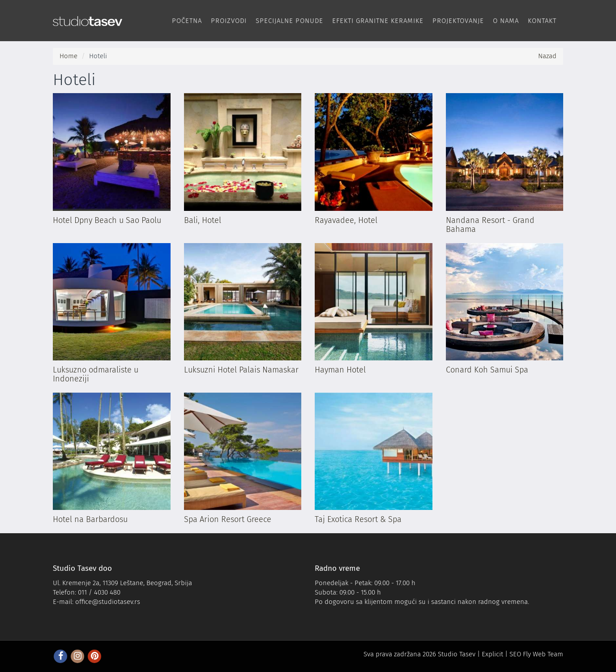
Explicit (492, 654)
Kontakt (542, 21)
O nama (506, 21)
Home (68, 56)
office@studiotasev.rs (108, 602)
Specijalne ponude (289, 21)
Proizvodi (229, 21)
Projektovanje (458, 21)
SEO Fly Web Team (536, 654)
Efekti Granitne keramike (378, 21)
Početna (187, 21)
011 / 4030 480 (99, 592)
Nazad (547, 56)
